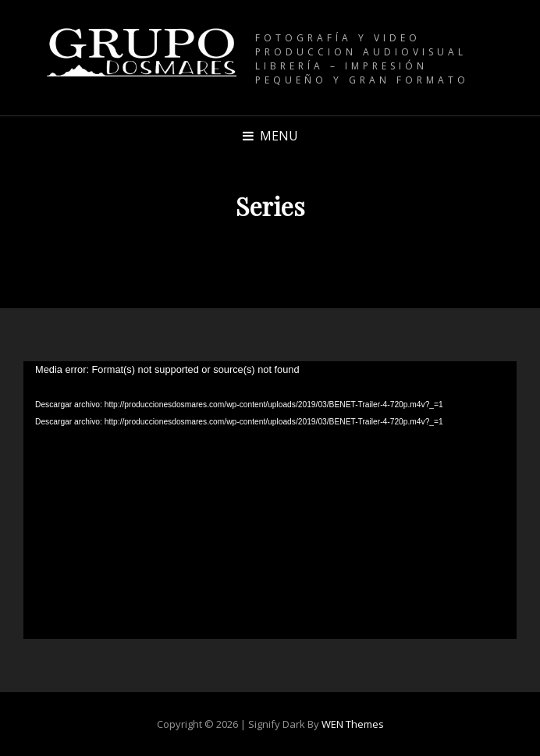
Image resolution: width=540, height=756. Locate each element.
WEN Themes (353, 724)
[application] (270, 500)
